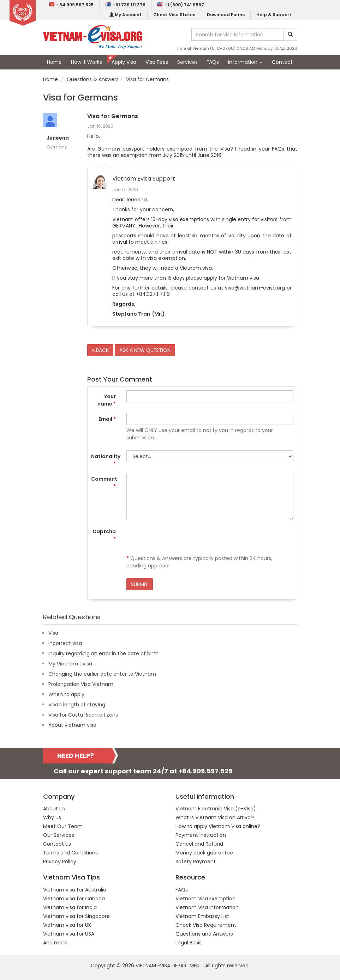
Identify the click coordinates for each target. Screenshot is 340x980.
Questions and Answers (204, 934)
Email (107, 419)
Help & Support (274, 15)
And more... (57, 943)
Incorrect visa (65, 643)
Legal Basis (189, 943)
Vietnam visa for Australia (75, 890)
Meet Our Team (63, 826)
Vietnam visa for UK (67, 925)
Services (187, 62)
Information (245, 62)
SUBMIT (140, 584)
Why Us (52, 817)
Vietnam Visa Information (207, 907)
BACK (100, 350)
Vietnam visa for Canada (74, 899)
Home (54, 62)
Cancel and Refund (199, 844)
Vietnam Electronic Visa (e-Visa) (216, 809)
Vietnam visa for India (70, 907)
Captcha (104, 535)
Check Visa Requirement (206, 925)
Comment (104, 483)
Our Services (59, 835)
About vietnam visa (72, 725)
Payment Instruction (201, 835)
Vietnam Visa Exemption (205, 899)
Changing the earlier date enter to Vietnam (102, 674)
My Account (126, 15)
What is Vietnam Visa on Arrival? (215, 817)
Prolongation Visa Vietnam (81, 684)
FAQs (213, 62)
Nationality (106, 460)
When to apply (66, 694)
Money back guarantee (204, 853)
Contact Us (57, 844)
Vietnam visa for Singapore (76, 916)
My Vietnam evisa (70, 664)
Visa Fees (157, 62)
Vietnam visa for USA (69, 934)
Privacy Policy (60, 862)
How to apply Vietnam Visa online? (218, 826)
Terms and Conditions (70, 853)
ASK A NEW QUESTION (145, 350)
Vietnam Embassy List (202, 916)
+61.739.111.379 (125, 5)
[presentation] (180, 539)
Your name (107, 400)
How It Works (87, 62)
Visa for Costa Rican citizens (83, 715)
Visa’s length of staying (77, 705)
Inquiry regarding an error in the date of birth (103, 653)
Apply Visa (124, 62)
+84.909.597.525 (71, 5)
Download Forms (226, 15)
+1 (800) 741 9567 (181, 5)
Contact (282, 62)
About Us (54, 809)
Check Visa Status (174, 15)
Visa (53, 633)
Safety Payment (196, 862)
